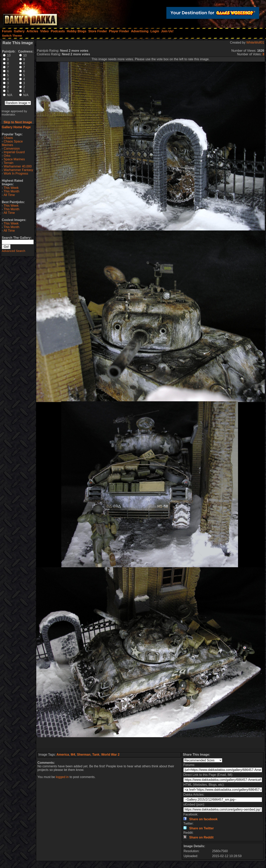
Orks (7, 156)
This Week (11, 188)
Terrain (8, 163)
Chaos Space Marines (12, 143)
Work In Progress (16, 174)
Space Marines (14, 159)
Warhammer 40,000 (18, 166)
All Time (9, 195)
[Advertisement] (151, 743)
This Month (11, 191)
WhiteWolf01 (255, 43)
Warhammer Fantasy (19, 170)
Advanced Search (13, 251)
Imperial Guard (14, 152)
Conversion (12, 149)
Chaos (8, 138)
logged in (62, 777)
